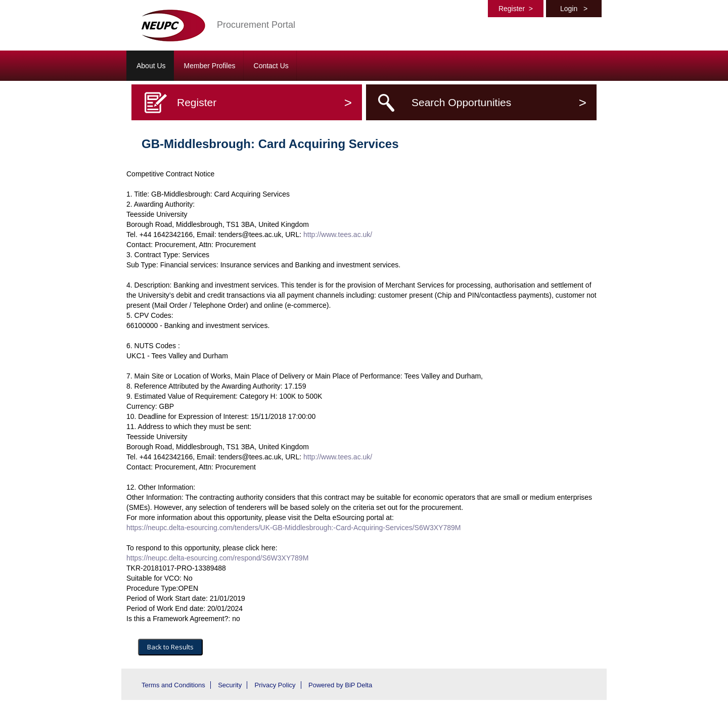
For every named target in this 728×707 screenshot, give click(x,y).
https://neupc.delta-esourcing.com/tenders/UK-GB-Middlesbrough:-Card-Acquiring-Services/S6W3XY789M (293, 528)
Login (574, 9)
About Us (151, 66)
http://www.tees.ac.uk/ (338, 234)
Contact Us (271, 66)
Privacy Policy (275, 685)
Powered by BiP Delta (340, 685)
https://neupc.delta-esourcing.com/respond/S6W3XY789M (217, 558)
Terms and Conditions (173, 685)
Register (516, 9)
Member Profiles (210, 66)
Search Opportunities (499, 102)
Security (230, 685)
